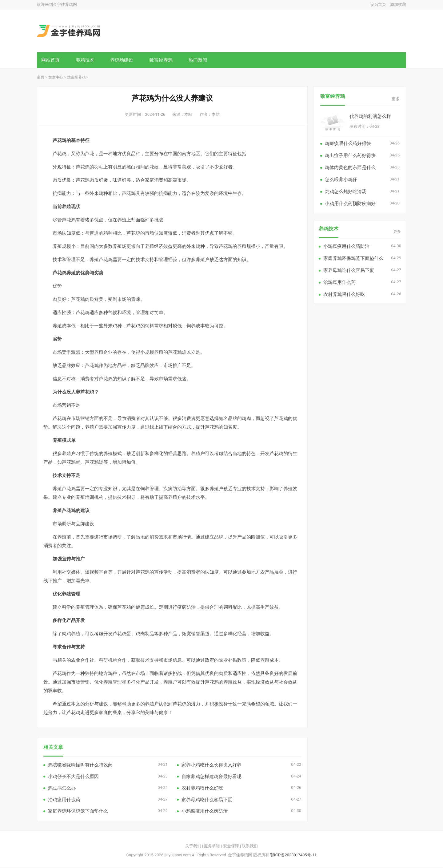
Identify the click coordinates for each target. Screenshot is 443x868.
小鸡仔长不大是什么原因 (73, 777)
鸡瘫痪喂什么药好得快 (348, 144)
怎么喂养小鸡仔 (341, 180)
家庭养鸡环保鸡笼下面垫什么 (78, 811)
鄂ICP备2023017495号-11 (293, 856)
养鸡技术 (86, 60)
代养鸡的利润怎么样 (370, 117)
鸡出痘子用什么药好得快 (350, 156)
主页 (41, 78)
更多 (396, 100)
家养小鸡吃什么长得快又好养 (212, 765)
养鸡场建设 (123, 60)
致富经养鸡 (163, 60)
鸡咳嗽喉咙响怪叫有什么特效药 (80, 765)
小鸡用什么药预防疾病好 (350, 204)
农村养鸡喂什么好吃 (202, 788)
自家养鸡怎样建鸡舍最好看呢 (212, 777)
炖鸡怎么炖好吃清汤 (346, 192)
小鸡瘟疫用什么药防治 (205, 811)
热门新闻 (200, 60)
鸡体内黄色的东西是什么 (350, 168)
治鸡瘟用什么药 (64, 800)
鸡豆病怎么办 (62, 788)
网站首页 (51, 60)
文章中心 (56, 78)
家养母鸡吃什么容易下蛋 (207, 800)
